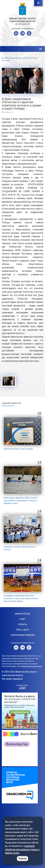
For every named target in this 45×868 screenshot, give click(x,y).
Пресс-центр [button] (22, 630)
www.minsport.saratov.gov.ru (31, 666)
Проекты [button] (22, 624)
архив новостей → (9, 406)
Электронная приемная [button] (22, 635)
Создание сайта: (22, 685)
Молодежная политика (14, 58)
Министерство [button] (22, 614)
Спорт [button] (23, 619)
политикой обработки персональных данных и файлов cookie (22, 849)
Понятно (22, 859)
